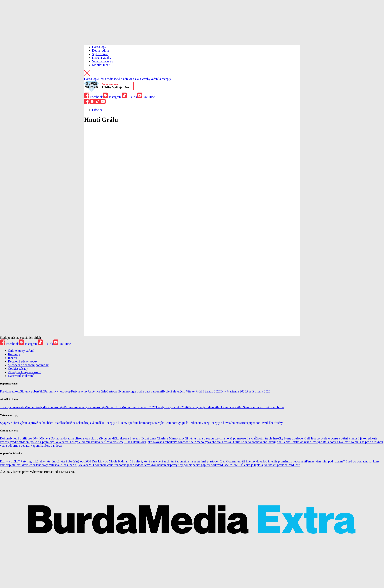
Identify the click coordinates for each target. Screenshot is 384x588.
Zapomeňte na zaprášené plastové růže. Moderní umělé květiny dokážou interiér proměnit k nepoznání (240, 461)
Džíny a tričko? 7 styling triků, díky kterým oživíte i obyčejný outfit (43, 461)
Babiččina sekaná (74, 423)
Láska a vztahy (102, 58)
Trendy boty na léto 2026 (171, 407)
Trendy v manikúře (12, 407)
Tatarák (58, 423)
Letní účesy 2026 (232, 407)
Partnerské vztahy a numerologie (85, 407)
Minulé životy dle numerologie (44, 407)
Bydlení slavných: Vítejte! (179, 391)
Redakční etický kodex (23, 361)
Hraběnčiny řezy (199, 423)
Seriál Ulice (114, 407)
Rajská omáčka (95, 423)
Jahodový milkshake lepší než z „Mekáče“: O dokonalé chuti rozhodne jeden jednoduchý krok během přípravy (106, 465)
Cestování (113, 391)
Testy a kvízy (79, 391)
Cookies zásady (18, 369)
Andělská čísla (97, 391)
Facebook (93, 97)
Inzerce (13, 358)
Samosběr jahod (253, 407)
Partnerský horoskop (57, 391)
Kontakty (14, 354)
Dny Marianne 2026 (233, 391)
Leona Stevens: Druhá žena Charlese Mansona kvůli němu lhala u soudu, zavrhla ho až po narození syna (188, 438)
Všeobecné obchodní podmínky (28, 365)
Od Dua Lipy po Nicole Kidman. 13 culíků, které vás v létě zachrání (131, 461)
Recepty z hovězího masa (226, 423)
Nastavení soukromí (21, 376)
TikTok (129, 97)
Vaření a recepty (102, 61)
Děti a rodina (100, 50)
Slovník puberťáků (32, 391)
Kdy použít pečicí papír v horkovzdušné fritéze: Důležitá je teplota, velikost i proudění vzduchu (239, 465)
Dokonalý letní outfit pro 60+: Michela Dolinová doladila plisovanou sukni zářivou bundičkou (60, 438)
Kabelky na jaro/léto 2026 (204, 407)
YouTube (146, 97)
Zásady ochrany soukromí (25, 372)
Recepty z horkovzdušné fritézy (262, 423)
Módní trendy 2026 (208, 391)
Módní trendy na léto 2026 (138, 407)
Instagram (112, 97)
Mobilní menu (101, 65)
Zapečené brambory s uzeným (145, 423)
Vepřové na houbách (40, 423)
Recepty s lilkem (115, 423)
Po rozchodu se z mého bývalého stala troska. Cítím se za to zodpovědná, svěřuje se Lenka (232, 442)
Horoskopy (99, 47)
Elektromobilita (274, 407)
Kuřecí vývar (19, 423)
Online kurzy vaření (21, 351)
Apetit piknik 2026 (258, 391)
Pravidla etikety (10, 391)
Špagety (5, 423)
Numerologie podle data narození (141, 391)
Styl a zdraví (100, 54)
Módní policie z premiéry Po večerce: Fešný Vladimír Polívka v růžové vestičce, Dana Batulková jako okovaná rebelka (97, 442)
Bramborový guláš (176, 423)
